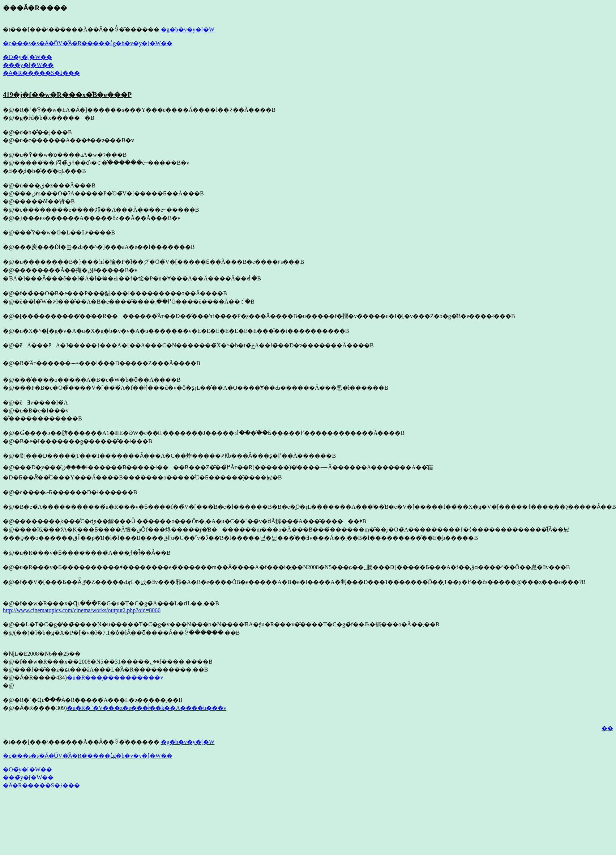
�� (607, 728)
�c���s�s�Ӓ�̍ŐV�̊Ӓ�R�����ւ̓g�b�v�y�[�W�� (88, 43)
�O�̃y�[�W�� (27, 57)
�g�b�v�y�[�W (188, 29)
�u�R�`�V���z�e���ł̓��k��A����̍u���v (147, 708)
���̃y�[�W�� (28, 65)
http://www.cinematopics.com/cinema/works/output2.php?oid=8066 (82, 610)
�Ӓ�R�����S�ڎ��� (41, 73)
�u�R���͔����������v (115, 678)
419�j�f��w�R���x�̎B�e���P (67, 95)
